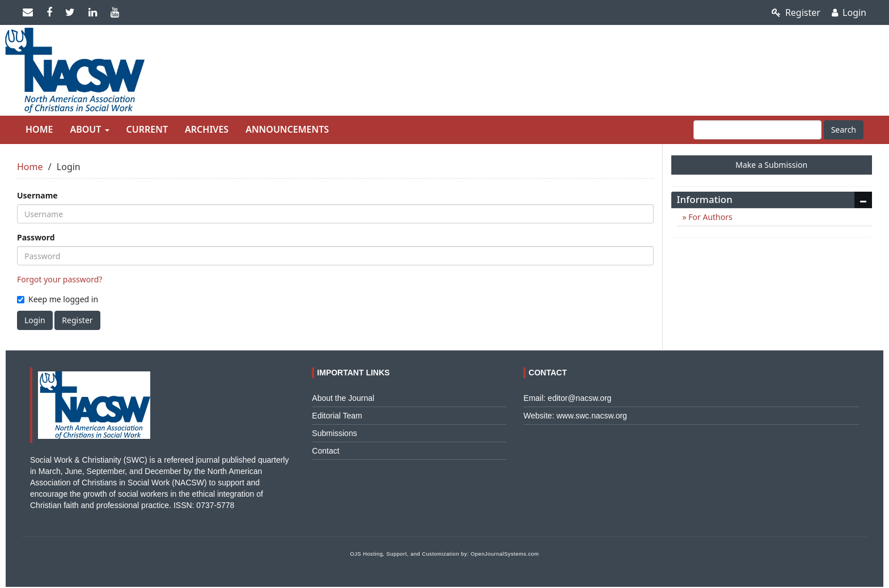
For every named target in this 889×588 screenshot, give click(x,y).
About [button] (89, 129)
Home (39, 129)
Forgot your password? (60, 279)
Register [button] (77, 320)
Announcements (287, 129)
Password (36, 237)
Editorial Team (337, 416)
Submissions (334, 433)
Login (849, 12)
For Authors (710, 217)
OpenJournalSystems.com (505, 554)
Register (796, 12)
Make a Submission (771, 165)
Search (844, 130)
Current (147, 129)
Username (37, 195)
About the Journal (343, 398)
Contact (325, 451)
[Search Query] (757, 130)
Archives (207, 129)
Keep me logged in (58, 299)
